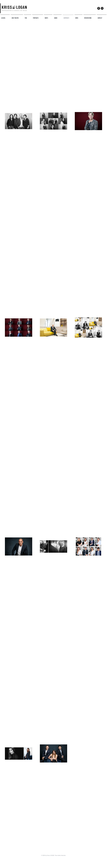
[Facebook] (99, 8)
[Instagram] (102, 8)
